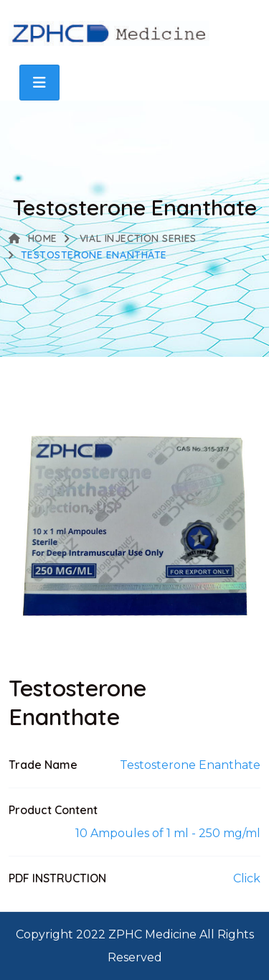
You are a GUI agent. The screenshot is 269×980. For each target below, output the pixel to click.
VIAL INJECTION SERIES (136, 238)
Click (247, 878)
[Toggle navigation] (39, 83)
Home (33, 238)
